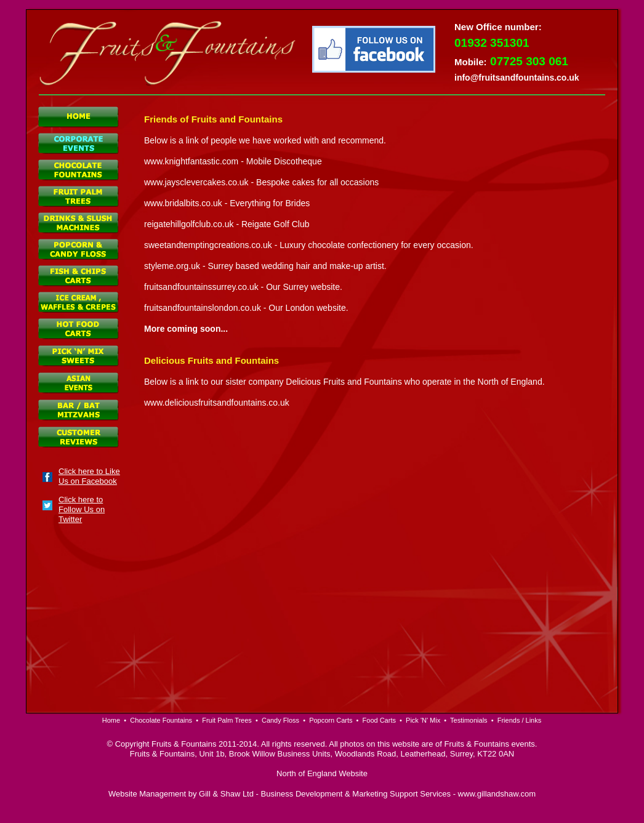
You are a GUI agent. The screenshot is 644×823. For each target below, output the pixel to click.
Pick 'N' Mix (423, 720)
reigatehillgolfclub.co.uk (189, 224)
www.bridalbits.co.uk (183, 203)
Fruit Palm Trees (227, 720)
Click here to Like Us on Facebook (89, 476)
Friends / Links (520, 720)
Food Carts (379, 720)
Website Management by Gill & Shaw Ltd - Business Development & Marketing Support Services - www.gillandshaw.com (322, 794)
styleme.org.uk (172, 266)
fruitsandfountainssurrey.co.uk (201, 287)
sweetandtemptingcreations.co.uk (208, 245)
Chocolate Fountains (161, 720)
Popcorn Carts (331, 720)
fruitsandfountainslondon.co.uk (203, 308)
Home (111, 720)
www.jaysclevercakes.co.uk (196, 182)
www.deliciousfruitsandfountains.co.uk (217, 403)
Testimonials (469, 720)
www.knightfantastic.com (191, 161)
